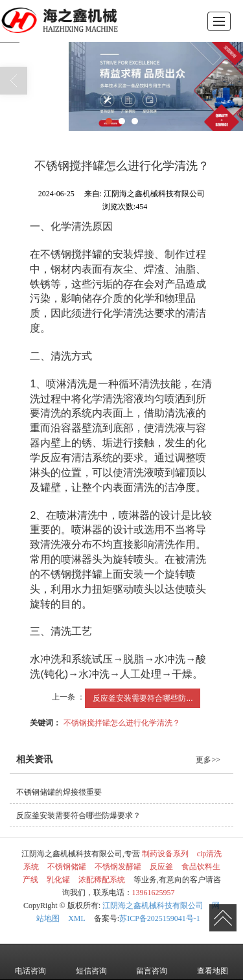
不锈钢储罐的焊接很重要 (59, 792)
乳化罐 (58, 880)
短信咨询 (91, 962)
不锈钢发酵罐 (118, 867)
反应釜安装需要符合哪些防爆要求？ (78, 815)
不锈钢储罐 (67, 867)
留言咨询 (152, 962)
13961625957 (154, 893)
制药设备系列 (165, 854)
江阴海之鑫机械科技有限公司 (153, 906)
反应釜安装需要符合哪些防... (143, 698)
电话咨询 (30, 962)
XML (77, 918)
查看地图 (213, 962)
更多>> (208, 760)
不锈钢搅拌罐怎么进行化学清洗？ (122, 723)
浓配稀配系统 (102, 880)
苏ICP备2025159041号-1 (160, 918)
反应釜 (161, 867)
